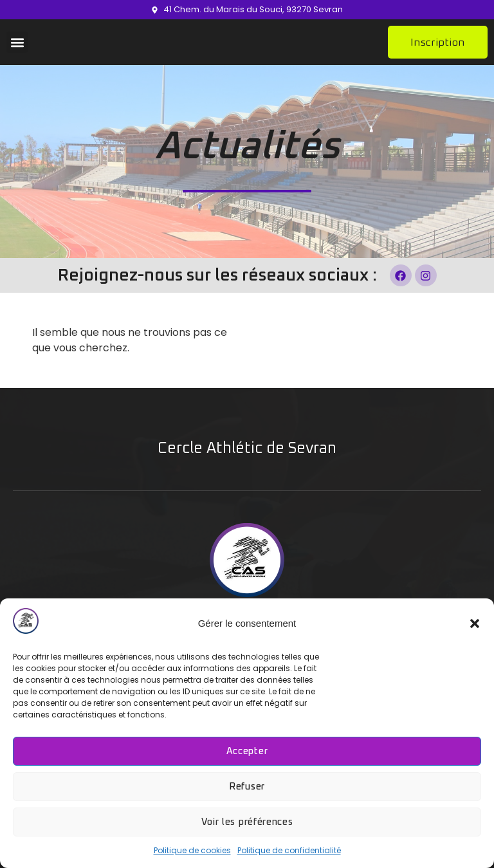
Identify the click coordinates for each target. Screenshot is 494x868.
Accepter (247, 751)
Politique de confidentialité (289, 850)
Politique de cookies (192, 850)
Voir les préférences (247, 822)
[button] (475, 623)
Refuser (247, 787)
